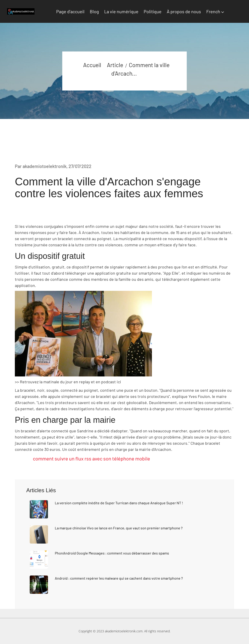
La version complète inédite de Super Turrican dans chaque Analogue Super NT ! (119, 503)
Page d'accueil (70, 11)
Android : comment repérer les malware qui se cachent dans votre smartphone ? (119, 578)
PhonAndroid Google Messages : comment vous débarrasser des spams (112, 553)
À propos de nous (184, 11)
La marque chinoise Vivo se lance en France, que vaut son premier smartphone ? (119, 528)
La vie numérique (121, 11)
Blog (94, 11)
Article (115, 65)
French (213, 11)
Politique (153, 11)
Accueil (92, 65)
